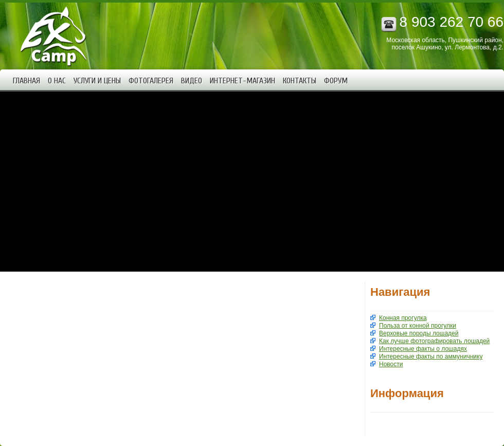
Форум (336, 81)
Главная (26, 81)
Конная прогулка (403, 318)
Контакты (300, 81)
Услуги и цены (97, 81)
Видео (192, 81)
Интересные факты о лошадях (423, 349)
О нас (57, 81)
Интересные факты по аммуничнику (431, 356)
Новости (391, 364)
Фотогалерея (151, 81)
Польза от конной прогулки (418, 326)
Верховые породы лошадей (419, 333)
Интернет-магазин (242, 81)
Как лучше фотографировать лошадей (434, 341)
